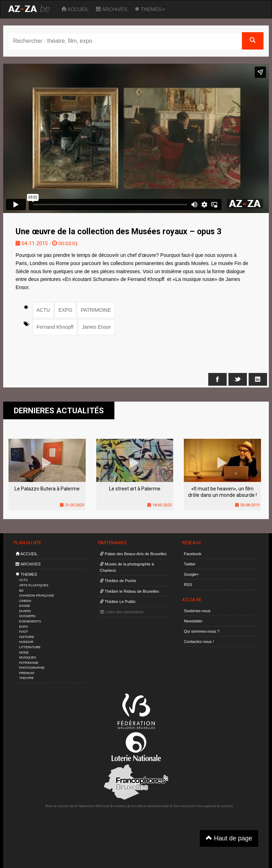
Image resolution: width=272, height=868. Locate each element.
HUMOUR (26, 642)
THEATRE (26, 678)
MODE (24, 653)
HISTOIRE (27, 637)
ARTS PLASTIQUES (34, 585)
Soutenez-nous (197, 611)
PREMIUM (27, 673)
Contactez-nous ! (199, 642)
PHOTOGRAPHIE (32, 668)
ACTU (43, 310)
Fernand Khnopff (55, 327)
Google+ (191, 574)
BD (21, 591)
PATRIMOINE (96, 310)
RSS (188, 585)
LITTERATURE (30, 647)
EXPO (65, 310)
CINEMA (25, 601)
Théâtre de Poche (118, 581)
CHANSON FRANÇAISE (37, 596)
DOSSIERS (27, 616)
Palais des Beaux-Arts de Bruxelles (133, 554)
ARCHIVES (112, 9)
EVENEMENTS (30, 621)
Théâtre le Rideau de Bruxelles (130, 591)
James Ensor (96, 327)
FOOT (24, 632)
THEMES (150, 9)
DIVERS (25, 611)
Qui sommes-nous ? (202, 631)
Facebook (192, 554)
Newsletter (193, 621)
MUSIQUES (28, 657)
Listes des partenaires (122, 612)
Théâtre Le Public (118, 602)
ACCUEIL (75, 9)
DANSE (25, 606)
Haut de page (229, 838)
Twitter (190, 564)
